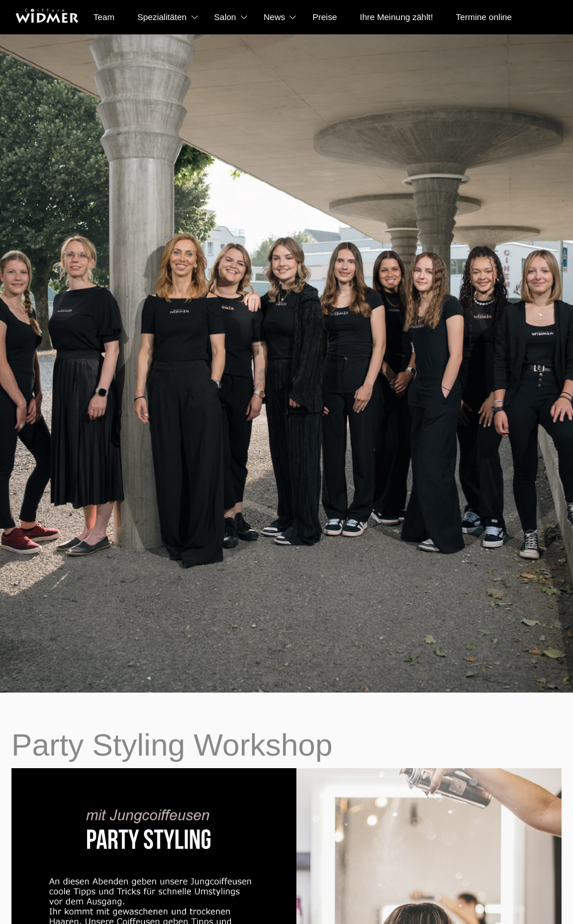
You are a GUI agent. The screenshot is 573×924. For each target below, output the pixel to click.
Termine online (484, 17)
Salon (225, 17)
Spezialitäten (162, 17)
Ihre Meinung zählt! (397, 17)
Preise (325, 17)
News (274, 17)
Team (104, 17)
